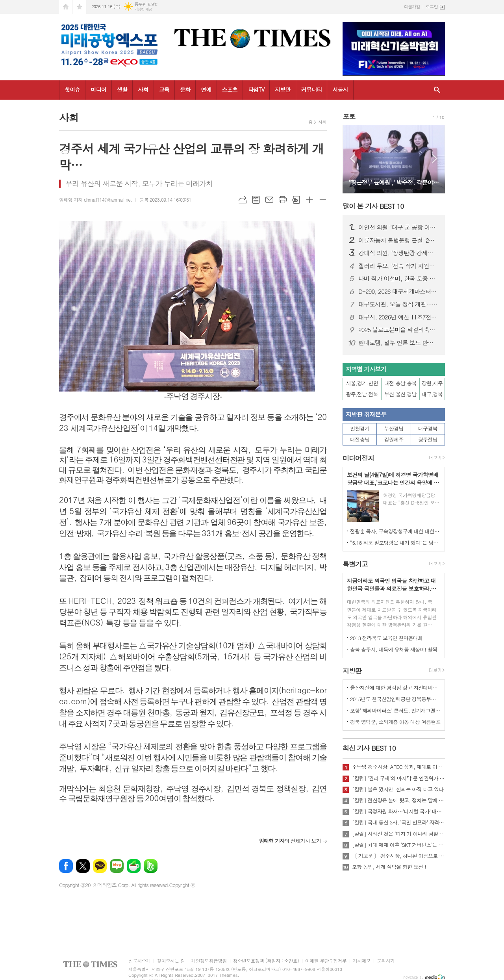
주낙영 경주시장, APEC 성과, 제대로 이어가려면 (398, 767)
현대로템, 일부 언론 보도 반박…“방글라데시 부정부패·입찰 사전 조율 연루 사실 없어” (398, 343)
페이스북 (66, 866)
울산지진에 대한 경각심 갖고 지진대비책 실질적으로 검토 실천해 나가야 (395, 688)
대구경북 (428, 428)
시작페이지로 (66, 7)
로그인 (432, 6)
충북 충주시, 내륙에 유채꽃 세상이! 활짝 (394, 649)
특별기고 (355, 564)
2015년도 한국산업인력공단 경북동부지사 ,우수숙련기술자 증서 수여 (395, 699)
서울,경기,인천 (362, 383)
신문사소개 (139, 961)
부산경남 (394, 428)
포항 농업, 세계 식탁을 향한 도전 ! (389, 867)
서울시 (340, 89)
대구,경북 (432, 394)
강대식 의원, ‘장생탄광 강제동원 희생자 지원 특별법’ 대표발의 (398, 253)
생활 (122, 89)
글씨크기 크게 (309, 200)
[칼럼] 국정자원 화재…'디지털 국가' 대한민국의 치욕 (398, 811)
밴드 (151, 866)
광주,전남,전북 (362, 394)
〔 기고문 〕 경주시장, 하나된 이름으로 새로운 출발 (398, 856)
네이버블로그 (117, 866)
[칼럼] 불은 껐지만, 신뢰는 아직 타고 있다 (398, 789)
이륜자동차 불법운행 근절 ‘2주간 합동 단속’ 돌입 (398, 240)
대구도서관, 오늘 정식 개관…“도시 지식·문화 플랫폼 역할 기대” (398, 304)
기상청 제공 (143, 9)
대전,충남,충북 (400, 383)
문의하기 (386, 961)
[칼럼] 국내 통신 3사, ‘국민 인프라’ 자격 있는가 (398, 822)
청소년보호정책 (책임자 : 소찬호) (266, 961)
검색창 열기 (437, 90)
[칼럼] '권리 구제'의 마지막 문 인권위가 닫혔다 (398, 778)
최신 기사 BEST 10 (369, 748)
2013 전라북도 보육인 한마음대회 (386, 638)
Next (435, 159)
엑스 (83, 866)
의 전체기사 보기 (290, 841)
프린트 (283, 200)
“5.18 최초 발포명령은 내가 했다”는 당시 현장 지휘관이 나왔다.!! (395, 543)
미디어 (98, 89)
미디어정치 (358, 458)
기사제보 (362, 961)
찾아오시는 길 (171, 961)
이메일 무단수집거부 (326, 961)
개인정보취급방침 (209, 961)
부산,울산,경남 (400, 394)
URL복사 (243, 200)
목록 (256, 200)
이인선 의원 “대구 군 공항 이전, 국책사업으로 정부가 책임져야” (398, 227)
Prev (353, 159)
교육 (164, 89)
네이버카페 (134, 866)
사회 (143, 89)
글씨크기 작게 (323, 200)
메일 (269, 200)
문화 (185, 89)
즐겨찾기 (80, 7)
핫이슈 (72, 89)
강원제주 (394, 439)
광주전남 (428, 439)
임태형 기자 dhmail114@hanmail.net (95, 200)
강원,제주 (432, 383)
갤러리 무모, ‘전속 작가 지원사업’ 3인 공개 (398, 266)
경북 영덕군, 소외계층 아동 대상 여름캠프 (395, 722)
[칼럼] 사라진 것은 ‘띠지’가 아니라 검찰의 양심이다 (398, 834)
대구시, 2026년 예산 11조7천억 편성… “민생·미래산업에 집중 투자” (398, 317)
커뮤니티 (312, 89)
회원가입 (412, 6)
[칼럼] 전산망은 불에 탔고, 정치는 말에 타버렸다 (398, 800)
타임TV (256, 89)
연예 (206, 89)
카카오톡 (100, 866)
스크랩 (296, 200)
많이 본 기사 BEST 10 (373, 206)
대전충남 (360, 439)
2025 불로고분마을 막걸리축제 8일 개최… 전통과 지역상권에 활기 (398, 330)
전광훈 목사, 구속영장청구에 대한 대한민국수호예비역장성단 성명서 (395, 531)
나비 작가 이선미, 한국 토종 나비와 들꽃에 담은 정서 (398, 278)
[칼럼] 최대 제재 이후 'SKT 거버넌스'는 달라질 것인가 (398, 845)
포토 (349, 116)
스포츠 (230, 89)
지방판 (283, 89)
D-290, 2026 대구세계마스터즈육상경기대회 (398, 291)
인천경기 (360, 428)
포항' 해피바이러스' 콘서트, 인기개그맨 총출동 (395, 710)
